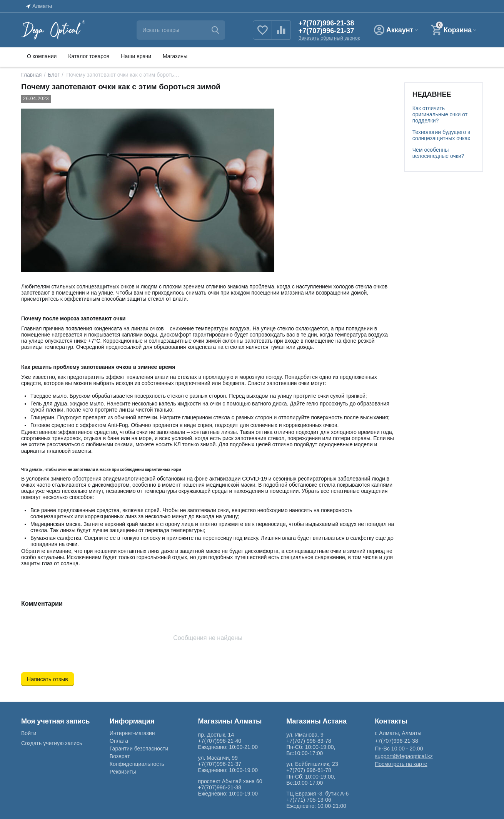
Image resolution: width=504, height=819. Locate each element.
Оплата (119, 741)
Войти (29, 733)
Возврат (120, 756)
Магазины (175, 56)
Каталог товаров (89, 56)
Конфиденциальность (137, 764)
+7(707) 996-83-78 (309, 741)
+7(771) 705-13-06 (309, 800)
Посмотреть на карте (401, 764)
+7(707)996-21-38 (326, 23)
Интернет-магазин (132, 733)
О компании (42, 56)
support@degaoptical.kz (404, 756)
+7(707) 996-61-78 (309, 770)
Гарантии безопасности (139, 749)
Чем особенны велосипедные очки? (438, 153)
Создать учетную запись (52, 743)
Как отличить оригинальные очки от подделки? (440, 114)
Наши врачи (136, 56)
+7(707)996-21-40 (220, 741)
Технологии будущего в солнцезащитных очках (441, 135)
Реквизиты (123, 772)
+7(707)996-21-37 (326, 31)
